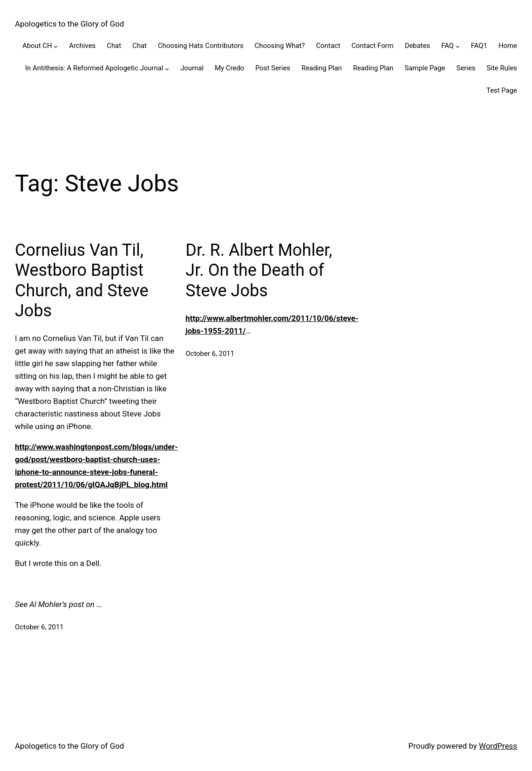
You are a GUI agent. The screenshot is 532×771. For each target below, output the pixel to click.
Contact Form (372, 46)
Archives (82, 46)
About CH (37, 46)
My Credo (229, 68)
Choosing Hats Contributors (201, 46)
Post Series (273, 68)
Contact (328, 46)
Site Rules (502, 68)
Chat (114, 46)
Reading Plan (322, 68)
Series (466, 68)
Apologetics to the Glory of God (69, 24)
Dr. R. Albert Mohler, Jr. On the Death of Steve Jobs (259, 270)
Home (508, 46)
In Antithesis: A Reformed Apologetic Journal (94, 68)
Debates (418, 46)
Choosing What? (280, 46)
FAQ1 (479, 46)
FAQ (447, 46)
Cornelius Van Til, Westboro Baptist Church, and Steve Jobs (82, 280)
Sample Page (425, 68)
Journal (192, 68)
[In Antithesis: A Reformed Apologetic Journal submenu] (167, 68)
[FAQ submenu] (458, 46)
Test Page (502, 90)
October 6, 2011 (39, 627)
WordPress (498, 746)
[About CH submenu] (56, 46)
